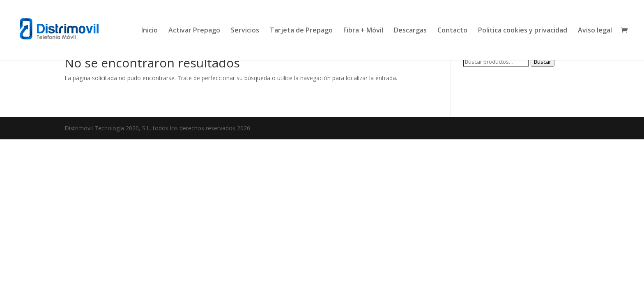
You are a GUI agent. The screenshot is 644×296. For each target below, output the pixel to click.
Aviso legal (595, 31)
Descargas (410, 31)
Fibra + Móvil (363, 31)
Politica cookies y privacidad (523, 31)
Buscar (543, 62)
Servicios (245, 31)
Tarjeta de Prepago (301, 31)
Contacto (452, 31)
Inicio (149, 31)
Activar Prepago (194, 31)
